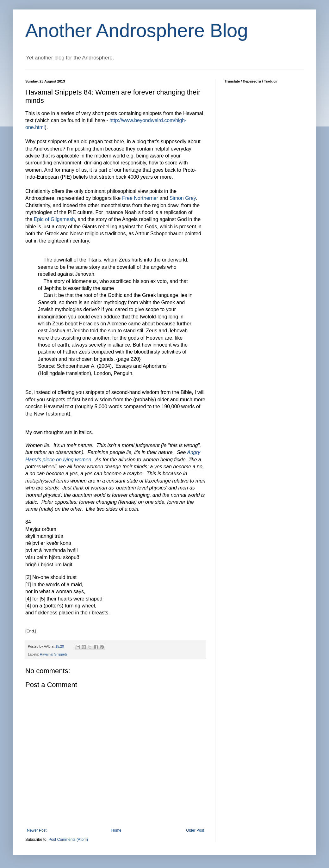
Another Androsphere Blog (137, 31)
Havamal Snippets (54, 654)
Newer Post (37, 830)
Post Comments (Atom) (68, 840)
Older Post (195, 830)
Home (116, 830)
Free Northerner (140, 198)
